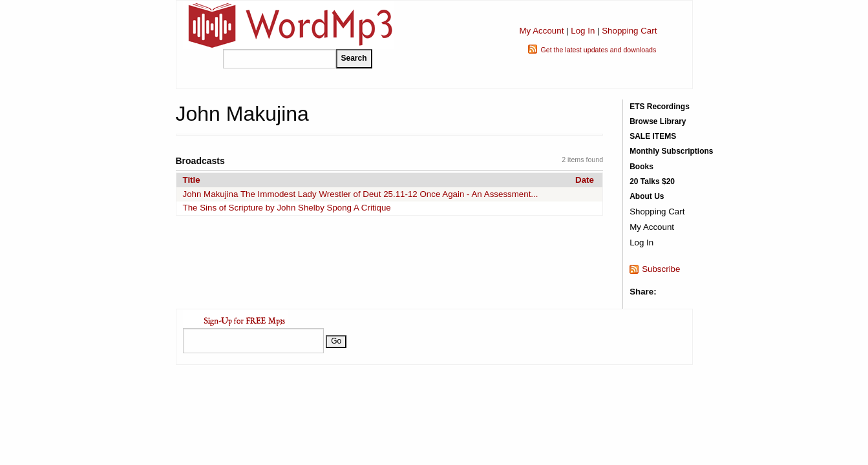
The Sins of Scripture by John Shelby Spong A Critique (287, 208)
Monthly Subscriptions (671, 151)
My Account (541, 31)
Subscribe (661, 269)
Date (585, 180)
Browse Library (658, 121)
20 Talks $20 (652, 181)
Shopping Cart (629, 31)
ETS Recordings (660, 107)
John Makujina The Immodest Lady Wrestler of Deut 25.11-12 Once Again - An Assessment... (361, 194)
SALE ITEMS (653, 136)
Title (192, 180)
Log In (583, 31)
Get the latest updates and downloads (598, 50)
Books (641, 167)
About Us (647, 196)
